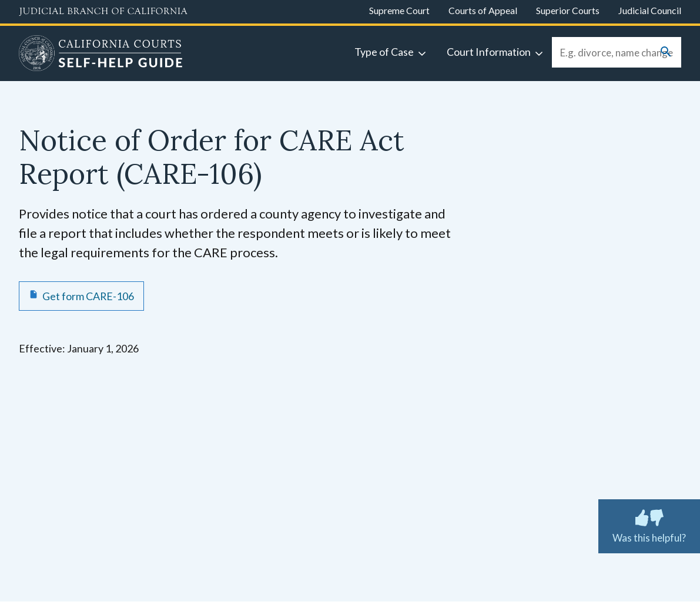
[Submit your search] (666, 53)
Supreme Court (399, 10)
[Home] (101, 55)
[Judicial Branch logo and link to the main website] (103, 12)
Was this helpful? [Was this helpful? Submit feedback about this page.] (649, 524)
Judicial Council (650, 10)
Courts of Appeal (483, 10)
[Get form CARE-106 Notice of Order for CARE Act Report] (81, 296)
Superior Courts (568, 10)
